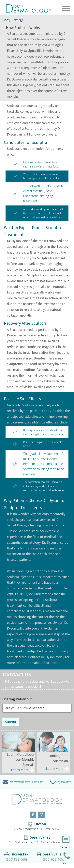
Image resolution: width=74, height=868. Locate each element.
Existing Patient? (17, 699)
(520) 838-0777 (63, 782)
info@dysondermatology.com (26, 782)
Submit (11, 722)
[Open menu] (66, 9)
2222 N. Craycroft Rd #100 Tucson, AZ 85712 (38, 829)
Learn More (20, 770)
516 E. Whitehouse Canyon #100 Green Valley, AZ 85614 (38, 842)
